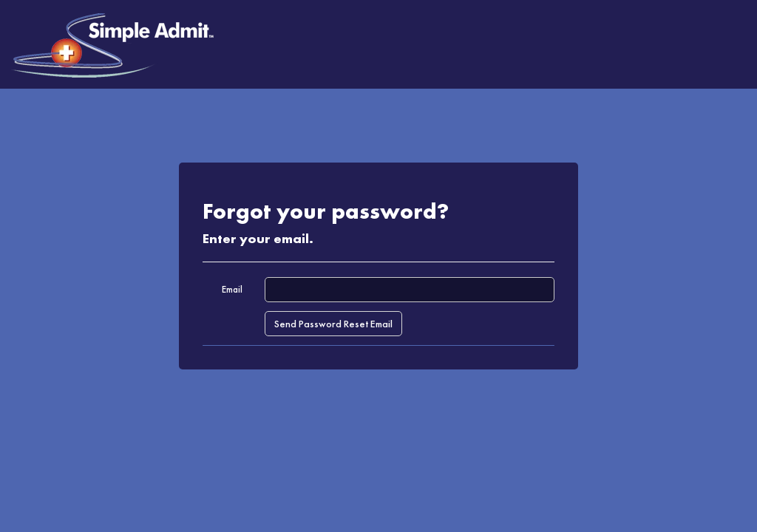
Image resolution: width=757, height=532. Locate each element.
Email (232, 289)
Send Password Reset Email (333, 324)
